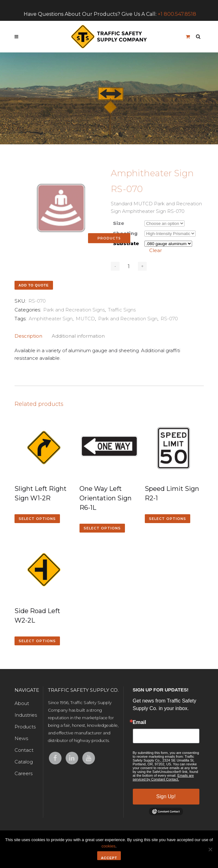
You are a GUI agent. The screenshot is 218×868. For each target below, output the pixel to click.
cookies (109, 846)
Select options (37, 519)
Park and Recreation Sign (128, 319)
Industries (26, 715)
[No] (210, 849)
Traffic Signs (122, 310)
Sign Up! (166, 796)
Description (28, 336)
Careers (24, 773)
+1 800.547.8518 (177, 14)
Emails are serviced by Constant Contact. (163, 777)
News (21, 738)
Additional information (78, 336)
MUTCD (85, 319)
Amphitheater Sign (51, 319)
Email (140, 722)
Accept (109, 858)
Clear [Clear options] (156, 250)
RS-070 (169, 319)
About (22, 703)
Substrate (126, 243)
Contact (24, 750)
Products (25, 727)
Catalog (24, 762)
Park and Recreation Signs (74, 310)
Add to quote (34, 285)
